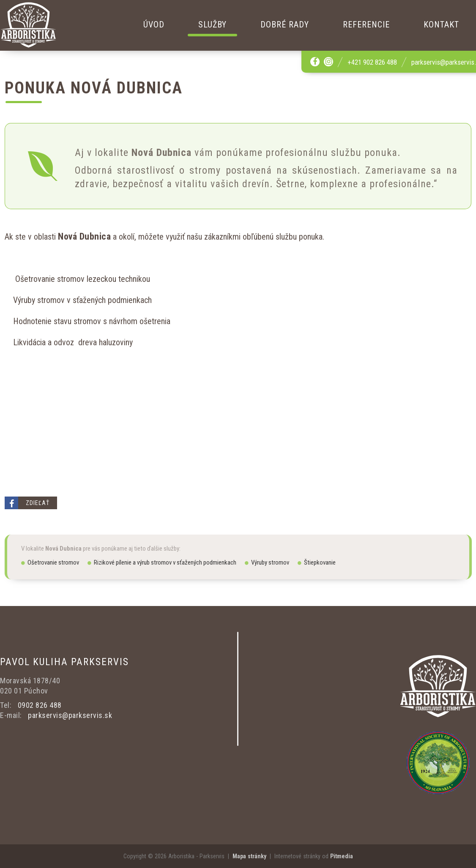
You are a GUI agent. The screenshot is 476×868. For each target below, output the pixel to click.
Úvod (154, 25)
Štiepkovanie (317, 562)
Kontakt (441, 25)
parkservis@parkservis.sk (70, 715)
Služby (212, 25)
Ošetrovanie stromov (50, 562)
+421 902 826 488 (372, 62)
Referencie (366, 25)
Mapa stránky (249, 856)
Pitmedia (342, 856)
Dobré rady (285, 25)
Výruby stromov (267, 562)
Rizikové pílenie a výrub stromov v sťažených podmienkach (162, 562)
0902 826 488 (40, 705)
